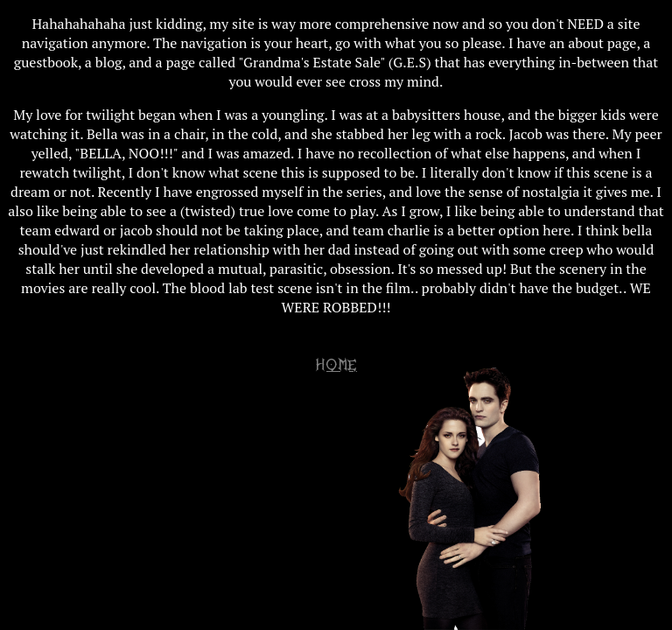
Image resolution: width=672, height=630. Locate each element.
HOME (336, 365)
